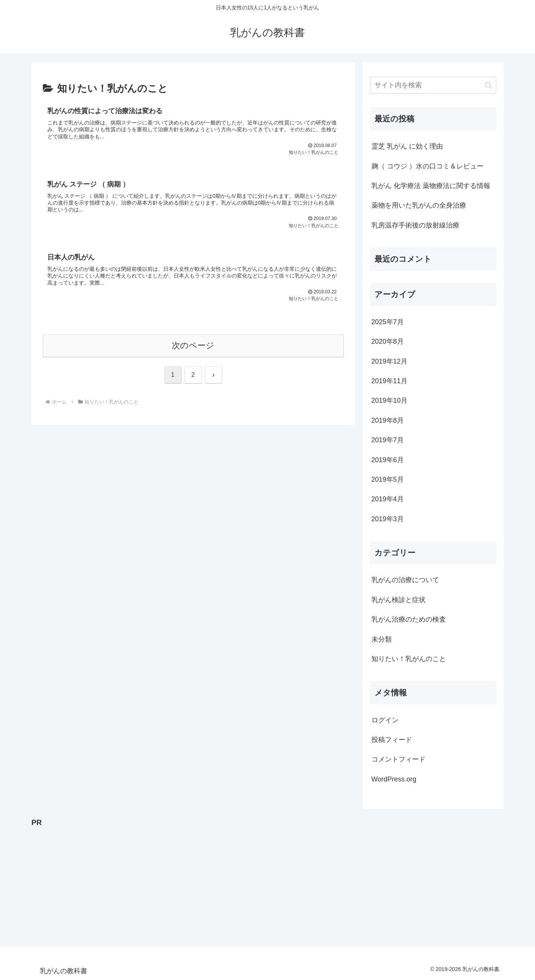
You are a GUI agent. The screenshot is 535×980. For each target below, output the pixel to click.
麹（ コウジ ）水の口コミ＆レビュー (427, 166)
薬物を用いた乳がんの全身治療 (419, 205)
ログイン (385, 720)
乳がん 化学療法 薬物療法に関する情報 (431, 186)
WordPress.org (394, 779)
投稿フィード (392, 740)
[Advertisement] (257, 882)
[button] (489, 85)
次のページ (193, 349)
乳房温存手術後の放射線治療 (415, 225)
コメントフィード (399, 759)
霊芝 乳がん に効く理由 (407, 146)
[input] (433, 85)
